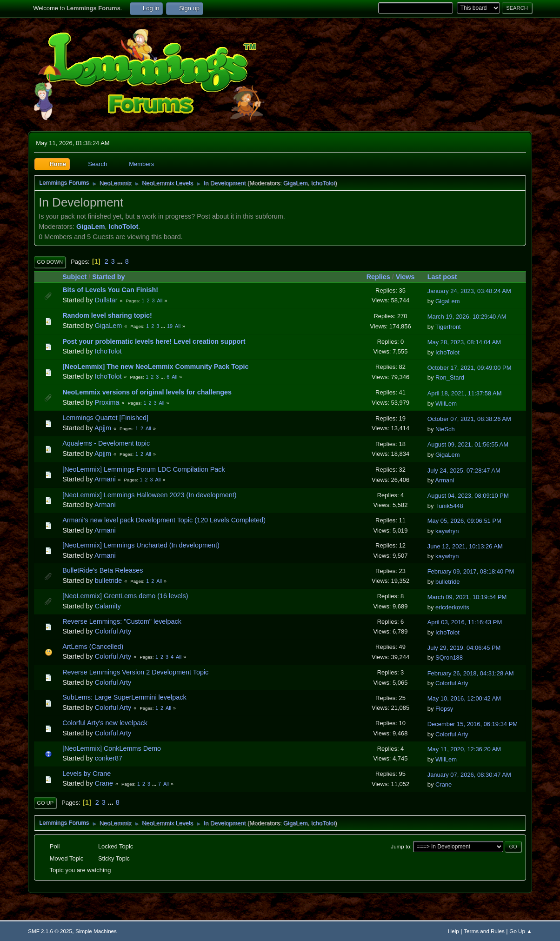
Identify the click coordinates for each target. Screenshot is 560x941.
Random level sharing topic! (107, 315)
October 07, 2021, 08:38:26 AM (469, 419)
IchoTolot (323, 183)
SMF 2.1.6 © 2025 (50, 931)
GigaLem (296, 183)
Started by (113, 277)
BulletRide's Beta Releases (103, 570)
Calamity (108, 606)
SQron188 (449, 657)
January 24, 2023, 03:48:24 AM (469, 291)
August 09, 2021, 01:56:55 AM (468, 444)
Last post (442, 277)
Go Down (50, 262)
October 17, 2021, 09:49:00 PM (470, 368)
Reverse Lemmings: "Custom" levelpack (122, 621)
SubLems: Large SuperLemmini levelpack (124, 697)
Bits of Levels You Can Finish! (110, 290)
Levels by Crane (87, 774)
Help (453, 931)
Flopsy (444, 709)
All (160, 300)
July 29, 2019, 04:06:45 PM (464, 648)
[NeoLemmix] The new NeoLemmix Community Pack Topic (155, 367)
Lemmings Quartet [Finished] (105, 418)
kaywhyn (447, 531)
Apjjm (103, 428)
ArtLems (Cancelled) (93, 647)
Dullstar (106, 300)
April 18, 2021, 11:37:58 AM (465, 393)
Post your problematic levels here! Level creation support (154, 341)
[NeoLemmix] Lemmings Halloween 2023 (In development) (149, 495)
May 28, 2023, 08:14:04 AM (464, 342)
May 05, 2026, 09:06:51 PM (464, 521)
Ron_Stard (450, 377)
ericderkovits (452, 607)
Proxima (107, 402)
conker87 (109, 758)
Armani (105, 479)
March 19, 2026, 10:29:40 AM (467, 317)
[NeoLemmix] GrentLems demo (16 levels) (125, 596)
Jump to (400, 846)
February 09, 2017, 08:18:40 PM (471, 571)
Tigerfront (448, 327)
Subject (74, 277)
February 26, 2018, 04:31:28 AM (471, 673)
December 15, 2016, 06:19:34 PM (473, 724)
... (121, 261)
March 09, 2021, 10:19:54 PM (467, 597)
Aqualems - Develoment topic (106, 443)
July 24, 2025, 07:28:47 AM (464, 470)
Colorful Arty (113, 631)
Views (405, 277)
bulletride (108, 581)
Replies (378, 277)
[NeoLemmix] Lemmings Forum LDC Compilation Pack (144, 469)
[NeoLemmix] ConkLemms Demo (112, 748)
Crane (104, 783)
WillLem (446, 404)
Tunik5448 (449, 506)
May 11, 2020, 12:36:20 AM (464, 749)
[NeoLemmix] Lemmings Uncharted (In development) (141, 545)
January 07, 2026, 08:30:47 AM (469, 775)
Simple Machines (96, 931)
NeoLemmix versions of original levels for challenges (147, 392)
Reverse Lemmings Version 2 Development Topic (135, 672)
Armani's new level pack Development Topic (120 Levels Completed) (164, 520)
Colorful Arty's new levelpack (105, 723)
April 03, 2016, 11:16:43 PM (465, 622)
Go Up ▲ (520, 931)
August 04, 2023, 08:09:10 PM (468, 496)
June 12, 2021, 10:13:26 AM (465, 546)
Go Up (45, 803)
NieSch (445, 429)
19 (170, 326)
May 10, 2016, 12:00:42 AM (464, 698)
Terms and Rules (484, 931)
